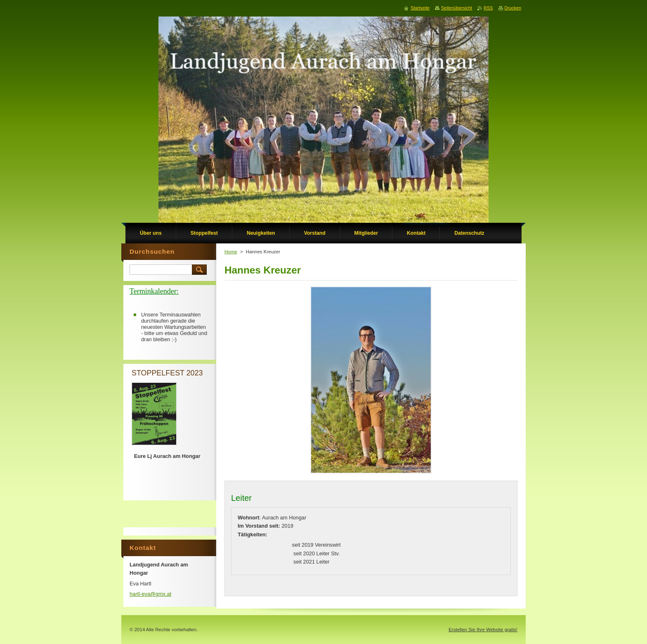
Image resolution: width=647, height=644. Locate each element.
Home (231, 252)
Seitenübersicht (457, 8)
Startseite (420, 8)
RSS (488, 8)
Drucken (513, 8)
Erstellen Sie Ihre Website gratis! (483, 630)
